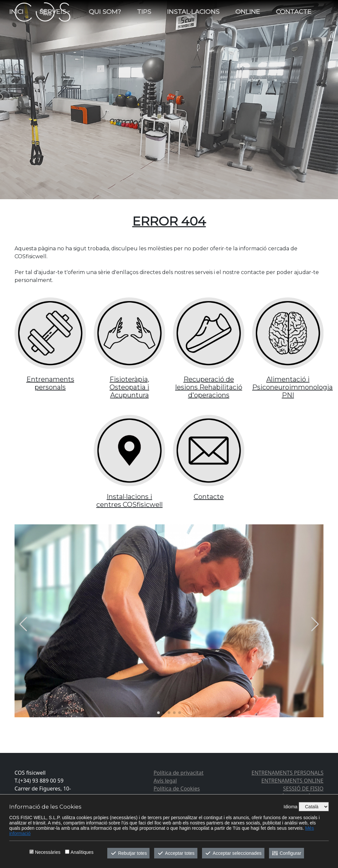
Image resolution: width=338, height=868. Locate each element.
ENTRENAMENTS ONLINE (292, 781)
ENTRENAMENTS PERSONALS (287, 773)
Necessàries (48, 852)
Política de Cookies (177, 789)
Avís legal (165, 781)
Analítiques (82, 852)
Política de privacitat (178, 773)
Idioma (290, 807)
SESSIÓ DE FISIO (303, 789)
